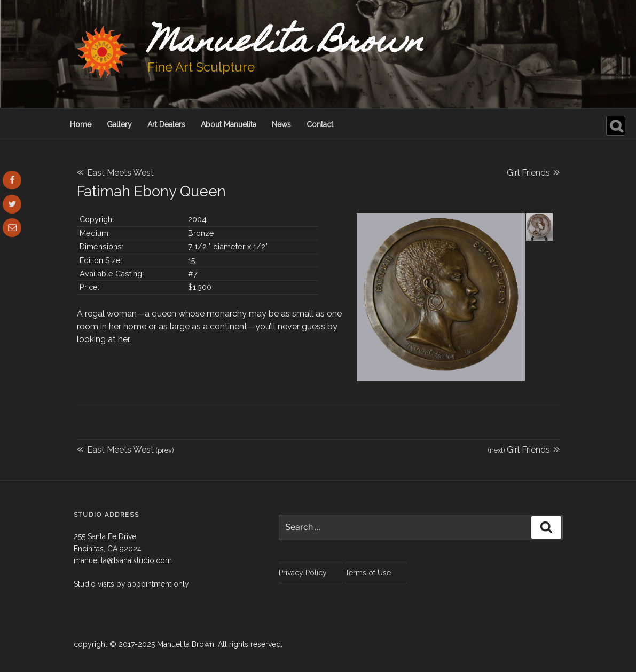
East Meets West (115, 173)
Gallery (119, 124)
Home (81, 124)
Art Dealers (166, 124)
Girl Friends (533, 171)
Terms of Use (368, 573)
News (281, 124)
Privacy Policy (303, 573)
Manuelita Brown (286, 44)
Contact (320, 124)
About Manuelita (229, 124)
